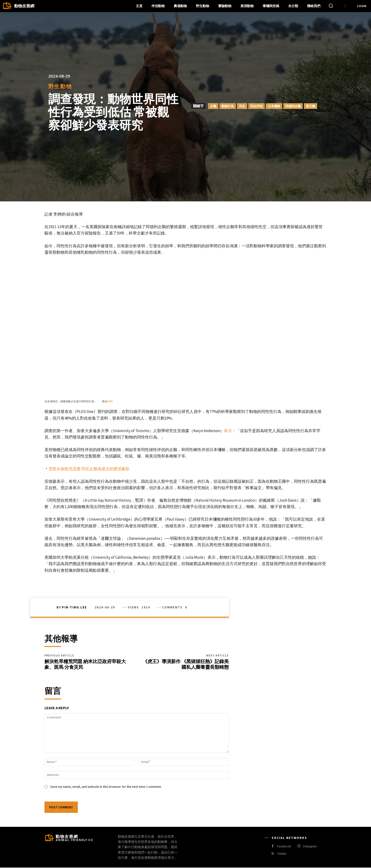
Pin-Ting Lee (74, 607)
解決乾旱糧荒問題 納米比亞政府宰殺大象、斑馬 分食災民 (85, 664)
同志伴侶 (256, 106)
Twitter (282, 854)
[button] (331, 6)
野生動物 (60, 86)
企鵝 (213, 106)
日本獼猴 (274, 106)
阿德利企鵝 (293, 106)
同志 (242, 106)
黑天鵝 (311, 106)
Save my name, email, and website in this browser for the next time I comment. (106, 787)
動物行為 (228, 106)
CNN (110, 401)
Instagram (310, 847)
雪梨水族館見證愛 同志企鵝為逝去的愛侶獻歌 (89, 469)
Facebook (284, 847)
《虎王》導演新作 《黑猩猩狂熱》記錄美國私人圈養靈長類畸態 (186, 664)
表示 (228, 431)
